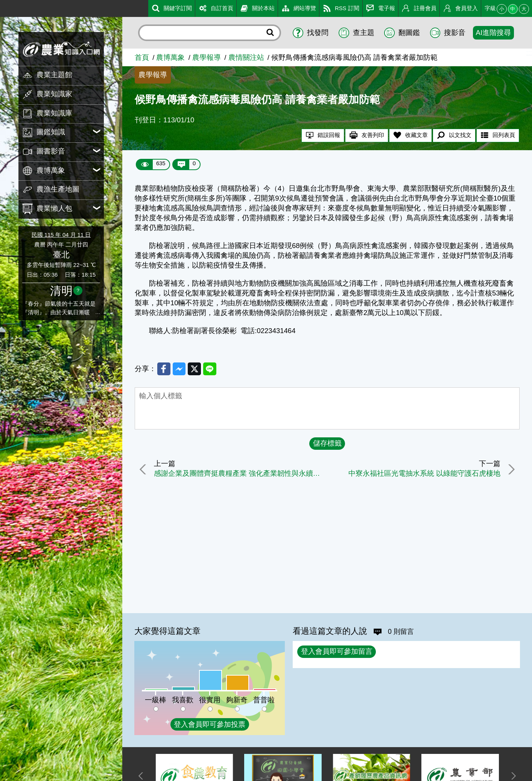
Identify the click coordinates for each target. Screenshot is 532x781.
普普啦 (264, 700)
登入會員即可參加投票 (210, 724)
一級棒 (156, 700)
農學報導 (207, 57)
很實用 (210, 700)
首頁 (142, 57)
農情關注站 (246, 57)
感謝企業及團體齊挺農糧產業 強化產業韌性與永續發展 (239, 474)
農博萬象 (170, 57)
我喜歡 (183, 700)
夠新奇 (237, 700)
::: (3, 7)
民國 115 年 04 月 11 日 (61, 235)
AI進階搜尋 (494, 33)
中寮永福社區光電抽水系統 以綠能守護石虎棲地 (423, 474)
